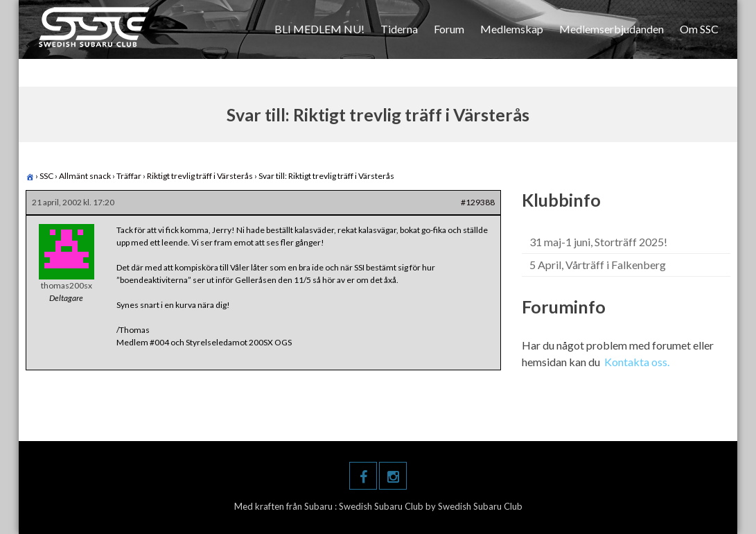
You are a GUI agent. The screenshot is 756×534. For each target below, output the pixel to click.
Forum (449, 29)
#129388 (478, 202)
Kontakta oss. (637, 362)
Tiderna (399, 29)
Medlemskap (512, 29)
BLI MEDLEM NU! (319, 29)
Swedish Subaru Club (382, 506)
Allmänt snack (85, 176)
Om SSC (699, 29)
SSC (46, 176)
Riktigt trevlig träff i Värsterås (200, 176)
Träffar (129, 176)
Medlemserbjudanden (612, 29)
